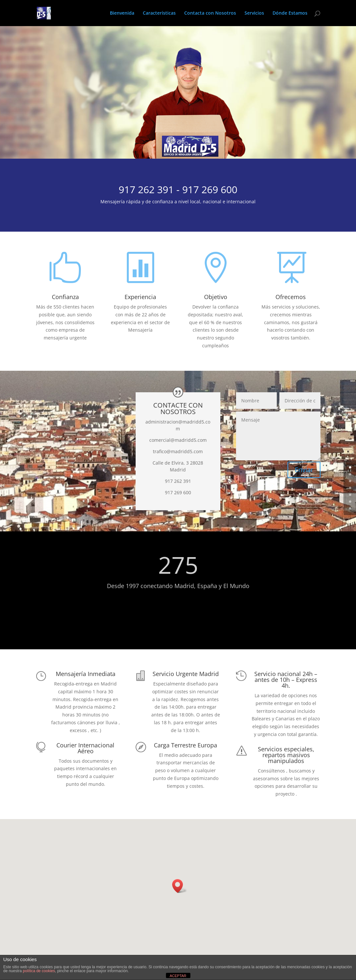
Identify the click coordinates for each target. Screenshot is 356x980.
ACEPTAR (178, 976)
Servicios (254, 13)
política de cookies (39, 971)
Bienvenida (122, 13)
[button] (180, 886)
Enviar (304, 470)
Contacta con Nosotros (210, 13)
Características (159, 13)
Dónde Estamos (290, 13)
